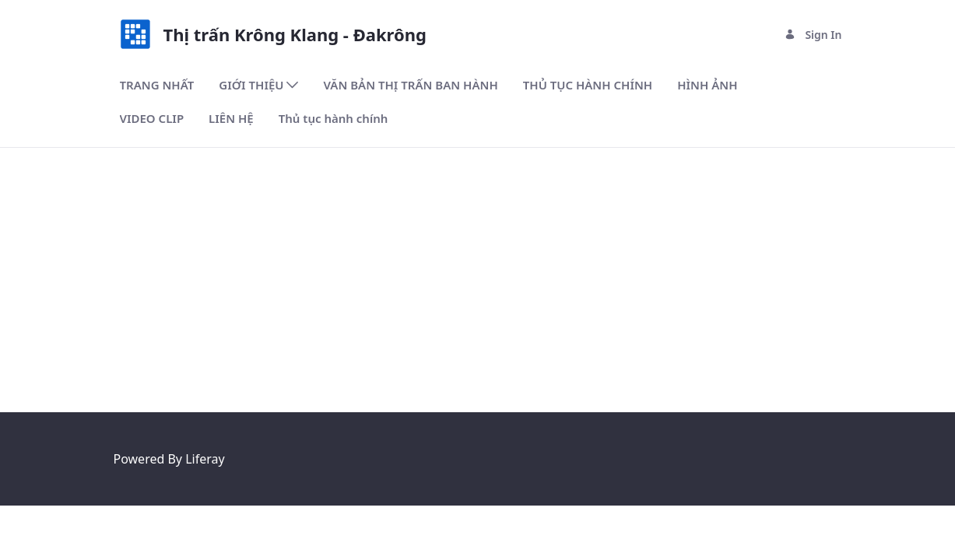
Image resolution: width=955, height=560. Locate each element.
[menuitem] (157, 85)
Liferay (205, 459)
